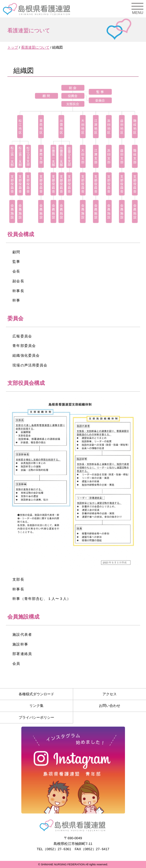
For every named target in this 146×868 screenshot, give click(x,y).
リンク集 (36, 706)
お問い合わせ (110, 706)
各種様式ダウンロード (36, 694)
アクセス (110, 694)
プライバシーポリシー (36, 718)
